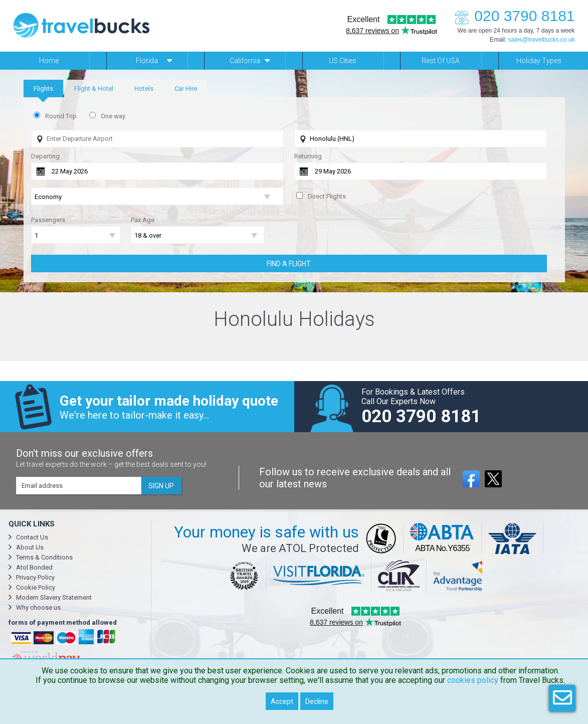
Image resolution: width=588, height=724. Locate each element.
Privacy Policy (35, 577)
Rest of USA (441, 61)
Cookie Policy (36, 587)
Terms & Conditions (44, 557)
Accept (282, 701)
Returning (308, 156)
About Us (30, 547)
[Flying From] (157, 139)
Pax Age (143, 220)
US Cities (343, 61)
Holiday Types (539, 61)
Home (49, 61)
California (245, 61)
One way (113, 116)
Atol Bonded (34, 567)
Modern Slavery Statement (54, 597)
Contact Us (32, 537)
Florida (147, 61)
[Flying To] (421, 139)
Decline (317, 701)
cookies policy (473, 680)
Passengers (48, 220)
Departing (45, 156)
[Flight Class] (157, 197)
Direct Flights (327, 196)
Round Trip (61, 116)
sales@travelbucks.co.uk (542, 40)
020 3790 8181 (512, 16)
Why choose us (38, 607)
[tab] (43, 88)
